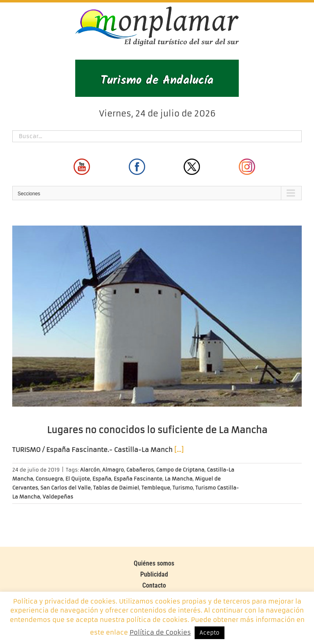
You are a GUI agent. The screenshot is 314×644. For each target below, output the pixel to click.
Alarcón (90, 470)
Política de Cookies (160, 632)
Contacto (154, 585)
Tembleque (156, 488)
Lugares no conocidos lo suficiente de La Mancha (157, 430)
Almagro (113, 470)
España (102, 479)
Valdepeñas (58, 497)
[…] (179, 450)
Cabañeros (140, 470)
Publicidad (154, 574)
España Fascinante (138, 479)
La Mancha (179, 479)
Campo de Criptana (180, 470)
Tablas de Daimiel (116, 488)
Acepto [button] (210, 633)
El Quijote (78, 479)
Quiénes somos (154, 563)
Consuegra (49, 479)
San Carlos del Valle (66, 488)
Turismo (183, 488)
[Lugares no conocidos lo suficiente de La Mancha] (157, 316)
